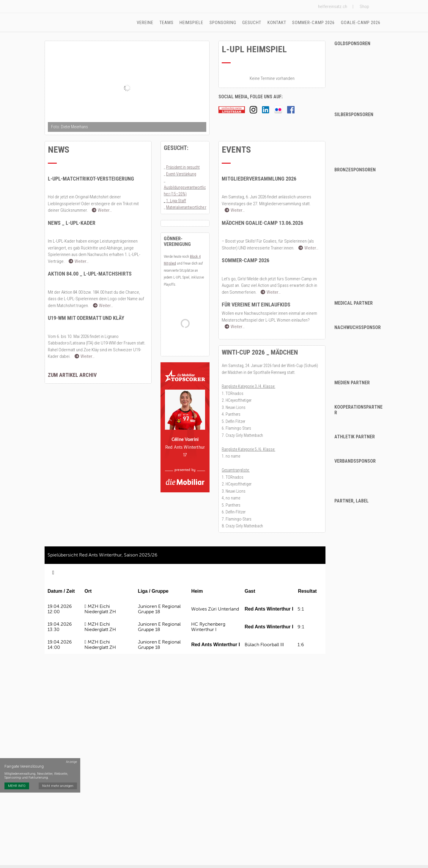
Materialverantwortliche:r (186, 208)
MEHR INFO (17, 775)
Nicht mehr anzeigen (58, 775)
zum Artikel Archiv (72, 375)
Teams (167, 23)
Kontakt (277, 23)
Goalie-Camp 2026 (361, 23)
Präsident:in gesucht (183, 168)
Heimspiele (192, 23)
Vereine (146, 23)
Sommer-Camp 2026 (314, 23)
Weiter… (102, 211)
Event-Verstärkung (181, 175)
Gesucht (252, 23)
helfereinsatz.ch (333, 7)
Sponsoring (224, 23)
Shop (364, 7)
